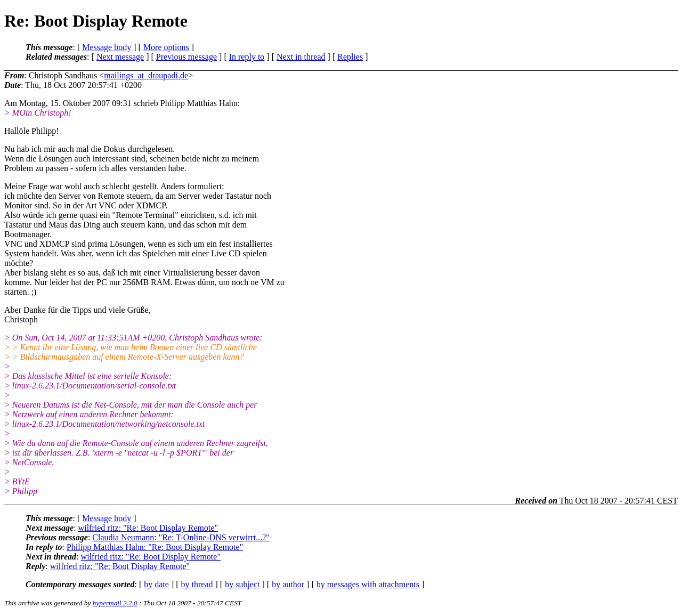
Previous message (186, 57)
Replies (350, 57)
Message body (107, 47)
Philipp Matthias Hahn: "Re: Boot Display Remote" (155, 547)
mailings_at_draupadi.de (146, 75)
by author (288, 584)
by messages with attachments (368, 584)
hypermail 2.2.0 (115, 603)
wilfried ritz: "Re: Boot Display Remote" (148, 528)
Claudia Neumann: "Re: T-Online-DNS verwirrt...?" (181, 537)
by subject (242, 584)
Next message (120, 57)
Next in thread (301, 57)
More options (166, 47)
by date (156, 584)
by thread (197, 584)
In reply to (247, 57)
